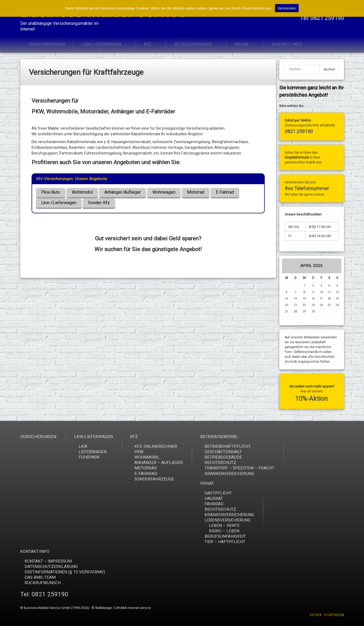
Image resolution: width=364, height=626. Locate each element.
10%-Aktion (313, 399)
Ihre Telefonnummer (308, 188)
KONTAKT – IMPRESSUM (307, 561)
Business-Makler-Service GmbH (47, 608)
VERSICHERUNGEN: (47, 43)
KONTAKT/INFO (287, 43)
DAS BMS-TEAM (299, 577)
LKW (342, 446)
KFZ (147, 43)
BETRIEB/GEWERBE (193, 43)
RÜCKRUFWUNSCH (302, 583)
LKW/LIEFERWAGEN (101, 43)
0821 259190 (300, 131)
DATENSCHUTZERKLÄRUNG (310, 567)
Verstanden (287, 8)
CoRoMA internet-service (132, 608)
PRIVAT (242, 43)
